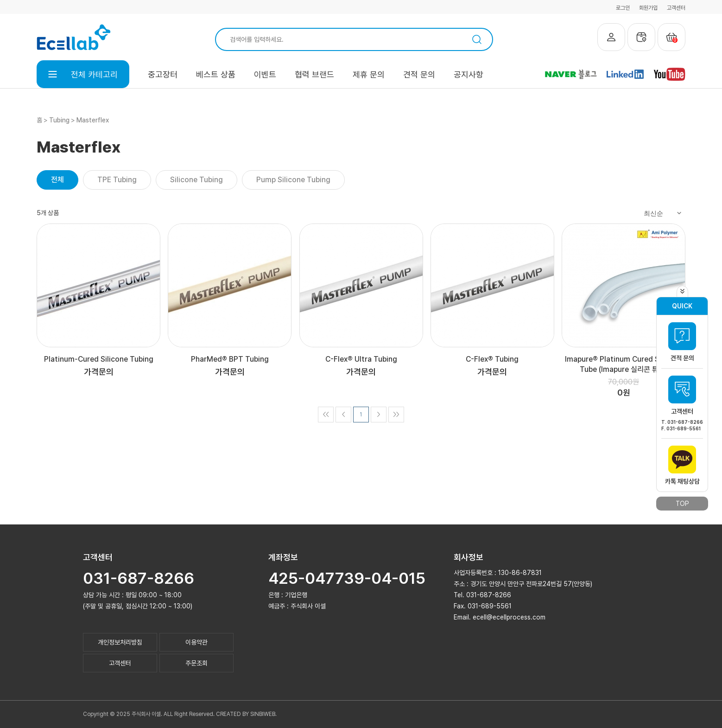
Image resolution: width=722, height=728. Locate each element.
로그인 (623, 8)
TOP (682, 504)
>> (396, 415)
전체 (57, 180)
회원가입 (648, 8)
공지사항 (469, 74)
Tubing (59, 120)
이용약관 (196, 642)
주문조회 (196, 663)
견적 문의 (419, 74)
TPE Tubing (117, 180)
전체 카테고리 (83, 74)
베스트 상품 (216, 74)
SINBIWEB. (263, 714)
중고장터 (163, 74)
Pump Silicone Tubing (293, 180)
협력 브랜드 (314, 74)
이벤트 (265, 74)
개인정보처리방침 (120, 642)
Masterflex (93, 120)
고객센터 (676, 8)
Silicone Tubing (196, 180)
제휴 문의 (369, 74)
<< (326, 415)
